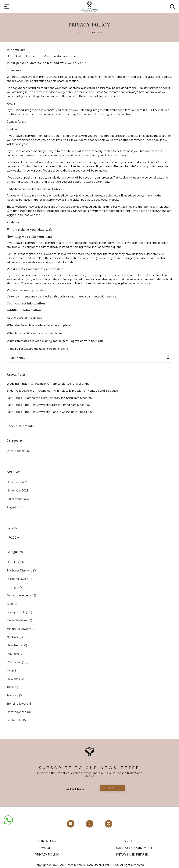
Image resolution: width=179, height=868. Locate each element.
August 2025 (15, 507)
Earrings (12, 587)
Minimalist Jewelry (19, 629)
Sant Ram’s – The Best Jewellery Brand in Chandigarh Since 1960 (49, 412)
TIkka (10, 687)
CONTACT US (47, 841)
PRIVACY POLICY (47, 855)
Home (80, 32)
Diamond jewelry (18, 579)
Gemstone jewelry (19, 595)
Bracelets (13, 562)
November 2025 (17, 491)
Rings (10, 670)
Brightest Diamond (19, 571)
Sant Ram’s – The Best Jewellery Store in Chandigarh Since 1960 (49, 405)
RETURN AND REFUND (132, 855)
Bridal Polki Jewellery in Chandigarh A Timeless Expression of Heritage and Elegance (62, 391)
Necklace (13, 637)
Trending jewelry (18, 704)
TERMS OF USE (47, 848)
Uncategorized (16, 451)
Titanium (12, 695)
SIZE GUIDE (132, 841)
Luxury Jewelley (17, 612)
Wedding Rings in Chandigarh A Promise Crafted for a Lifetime (48, 384)
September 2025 (18, 499)
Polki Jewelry (15, 662)
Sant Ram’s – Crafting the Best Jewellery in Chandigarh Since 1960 (50, 398)
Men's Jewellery (17, 620)
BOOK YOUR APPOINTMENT (132, 848)
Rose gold (13, 679)
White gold (14, 720)
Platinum (13, 654)
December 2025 (17, 482)
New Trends (15, 645)
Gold (10, 604)
